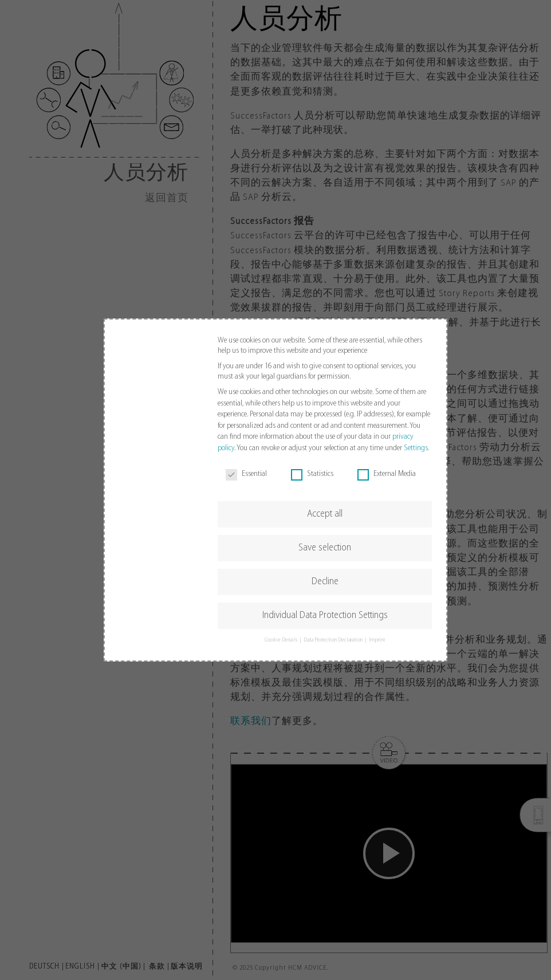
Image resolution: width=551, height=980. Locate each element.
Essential (246, 474)
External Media (387, 474)
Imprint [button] (377, 640)
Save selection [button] (325, 548)
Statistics (312, 474)
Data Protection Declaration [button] (334, 640)
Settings (416, 448)
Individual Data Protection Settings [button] (325, 615)
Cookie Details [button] (282, 640)
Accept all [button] (325, 514)
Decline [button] (325, 582)
